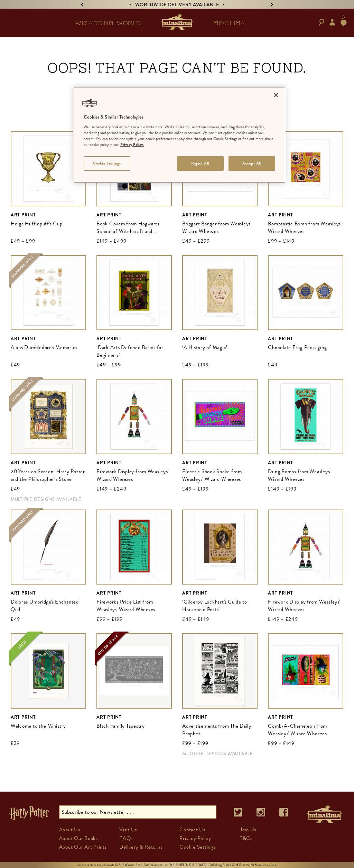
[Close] (276, 95)
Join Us (248, 830)
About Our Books (78, 838)
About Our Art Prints (83, 847)
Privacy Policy (195, 838)
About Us (70, 830)
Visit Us (128, 830)
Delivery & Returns (141, 847)
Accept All (252, 163)
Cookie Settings (197, 847)
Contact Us (192, 830)
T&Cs (246, 838)
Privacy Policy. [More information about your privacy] (132, 144)
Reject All (200, 163)
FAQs (126, 838)
